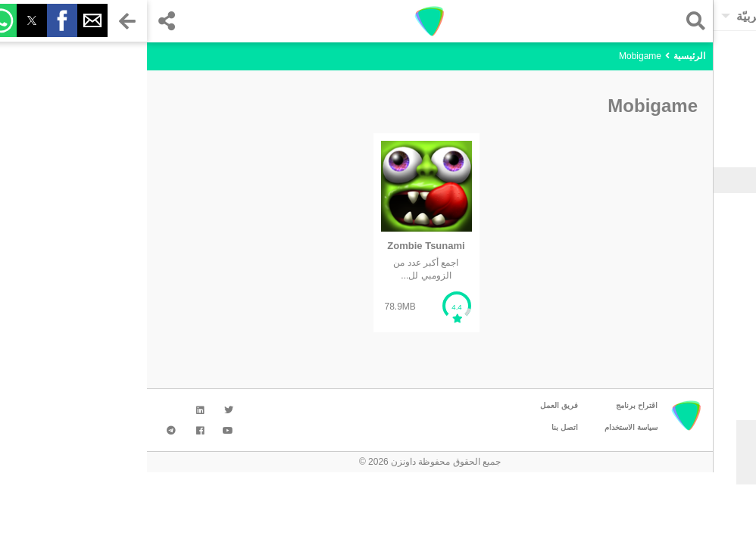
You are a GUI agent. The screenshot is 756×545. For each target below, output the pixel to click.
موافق (673, 469)
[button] (545, 21)
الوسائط (706, 263)
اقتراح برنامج (490, 405)
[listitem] (280, 233)
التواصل (707, 244)
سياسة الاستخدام (484, 427)
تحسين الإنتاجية (693, 304)
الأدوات (709, 223)
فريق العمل (412, 405)
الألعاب (709, 203)
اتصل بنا (418, 427)
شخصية (708, 284)
